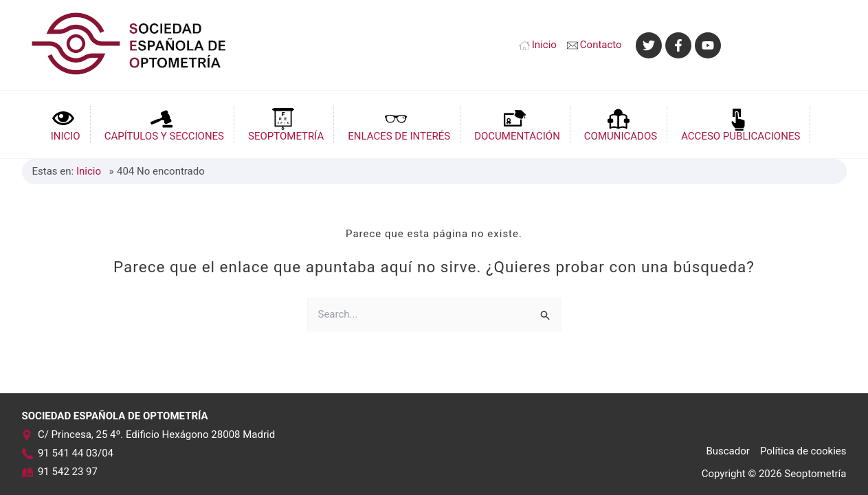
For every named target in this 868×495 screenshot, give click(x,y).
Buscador (727, 451)
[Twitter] (649, 45)
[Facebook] (678, 45)
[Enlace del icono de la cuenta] (791, 45)
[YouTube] (708, 45)
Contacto (601, 45)
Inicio (544, 45)
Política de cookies (803, 451)
